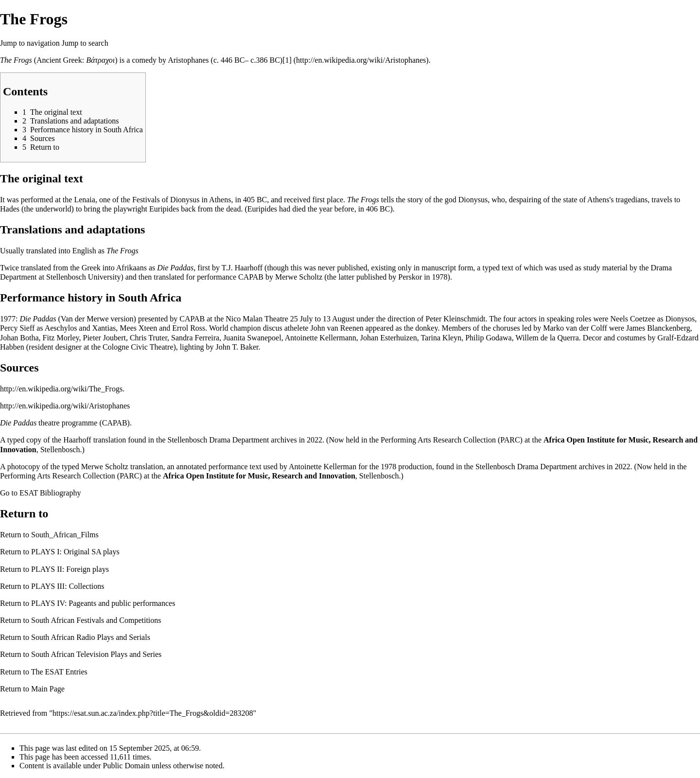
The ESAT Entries (59, 672)
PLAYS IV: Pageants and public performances (103, 603)
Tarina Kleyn (441, 338)
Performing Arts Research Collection (438, 440)
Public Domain (126, 766)
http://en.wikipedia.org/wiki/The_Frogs (61, 389)
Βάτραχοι (100, 60)
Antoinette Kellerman (323, 467)
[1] (287, 60)
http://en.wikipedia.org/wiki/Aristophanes (65, 406)
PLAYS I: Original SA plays (75, 552)
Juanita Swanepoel (252, 338)
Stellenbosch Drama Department (219, 440)
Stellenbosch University (83, 277)
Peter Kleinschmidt (455, 319)
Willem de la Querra (547, 338)
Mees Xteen (138, 328)
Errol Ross (189, 328)
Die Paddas (175, 268)
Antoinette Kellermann (321, 338)
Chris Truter (149, 338)
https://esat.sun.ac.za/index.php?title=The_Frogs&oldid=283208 (153, 713)
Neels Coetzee (632, 319)
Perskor (410, 277)
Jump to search (85, 43)
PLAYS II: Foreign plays (70, 569)
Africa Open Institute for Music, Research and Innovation (259, 476)
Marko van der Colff (575, 328)
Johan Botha (19, 338)
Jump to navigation (30, 43)
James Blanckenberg (658, 328)
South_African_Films (65, 535)
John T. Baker (237, 347)
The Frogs (16, 60)
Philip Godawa (489, 338)
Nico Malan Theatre (257, 319)
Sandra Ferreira (195, 338)
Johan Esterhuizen (389, 338)
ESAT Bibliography (50, 493)
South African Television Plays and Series (96, 654)
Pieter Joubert (105, 338)
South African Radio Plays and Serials (91, 637)
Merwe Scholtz (299, 277)
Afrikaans (131, 268)
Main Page (48, 689)
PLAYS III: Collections (68, 586)
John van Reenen (337, 328)
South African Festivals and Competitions (96, 620)
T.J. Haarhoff (242, 268)
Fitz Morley (61, 338)
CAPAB (251, 277)
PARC (510, 440)
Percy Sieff (17, 328)
